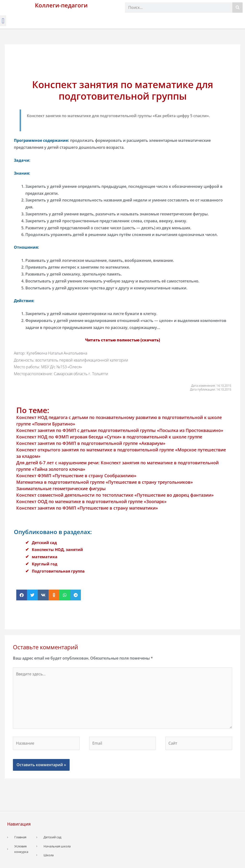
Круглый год (45, 564)
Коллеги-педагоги (61, 5)
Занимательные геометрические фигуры (61, 489)
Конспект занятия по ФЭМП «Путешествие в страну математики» (87, 508)
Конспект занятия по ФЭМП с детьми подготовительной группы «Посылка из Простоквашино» (120, 430)
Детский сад (44, 543)
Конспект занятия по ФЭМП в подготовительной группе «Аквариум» (91, 443)
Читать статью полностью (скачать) (123, 340)
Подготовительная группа (58, 571)
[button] (3, 21)
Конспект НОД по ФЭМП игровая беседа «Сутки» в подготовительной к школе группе (109, 437)
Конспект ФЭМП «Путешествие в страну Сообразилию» (76, 476)
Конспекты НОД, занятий (57, 550)
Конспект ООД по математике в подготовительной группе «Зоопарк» (91, 501)
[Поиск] (237, 8)
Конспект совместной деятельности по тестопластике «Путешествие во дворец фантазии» (115, 495)
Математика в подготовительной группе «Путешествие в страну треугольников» (105, 482)
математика (45, 557)
